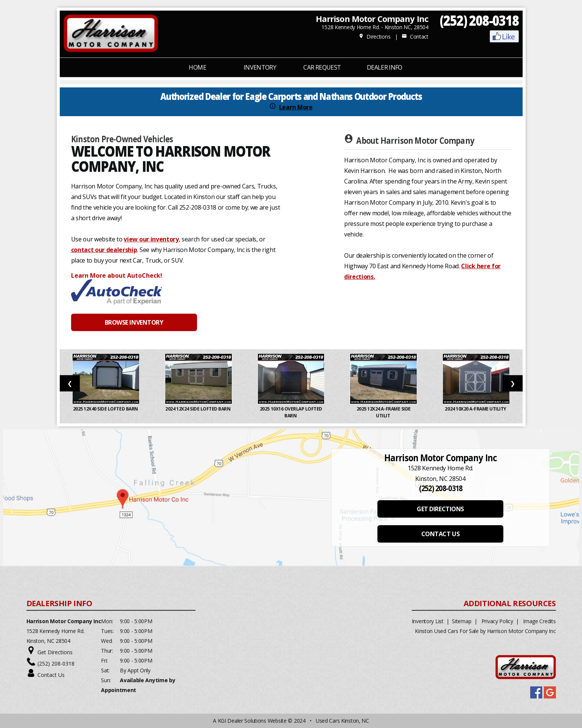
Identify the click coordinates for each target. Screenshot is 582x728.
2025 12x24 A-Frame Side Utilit (384, 412)
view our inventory (151, 239)
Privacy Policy (497, 621)
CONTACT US (440, 534)
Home (197, 67)
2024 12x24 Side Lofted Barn (198, 409)
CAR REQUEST (322, 67)
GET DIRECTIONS (440, 509)
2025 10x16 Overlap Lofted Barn (291, 412)
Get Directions (55, 652)
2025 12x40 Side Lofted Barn (106, 409)
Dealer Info (385, 67)
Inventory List (428, 621)
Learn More (296, 107)
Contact (415, 37)
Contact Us (51, 675)
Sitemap (462, 621)
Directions (375, 37)
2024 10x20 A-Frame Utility (476, 409)
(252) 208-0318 (479, 20)
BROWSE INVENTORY (134, 322)
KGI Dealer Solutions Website (252, 721)
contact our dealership (104, 250)
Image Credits (539, 621)
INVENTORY (260, 67)
